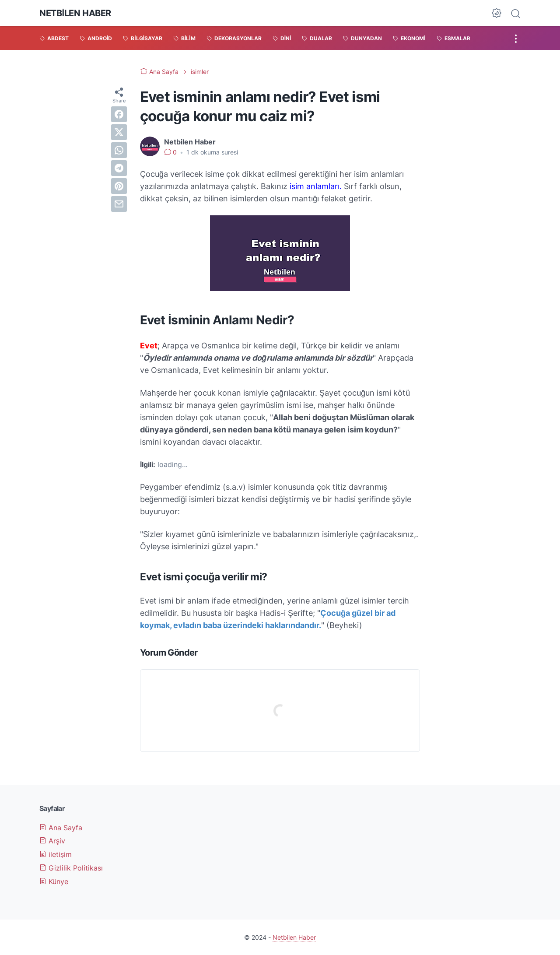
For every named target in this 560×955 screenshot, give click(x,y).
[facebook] (119, 114)
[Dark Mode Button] (497, 13)
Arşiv (52, 841)
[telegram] (119, 168)
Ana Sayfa (61, 828)
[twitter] (119, 132)
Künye (54, 881)
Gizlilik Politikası (71, 868)
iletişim (56, 854)
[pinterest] (119, 186)
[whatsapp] (119, 150)
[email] (119, 204)
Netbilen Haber (75, 13)
